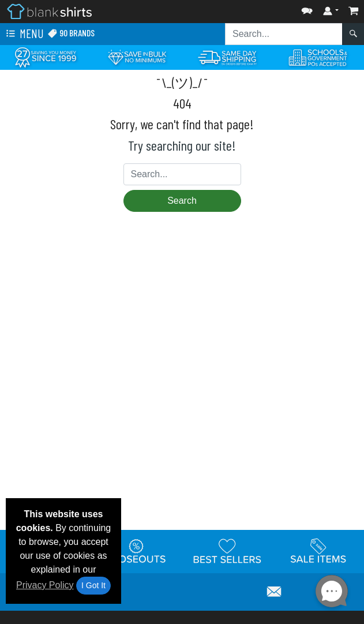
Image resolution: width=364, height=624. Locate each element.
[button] (307, 8)
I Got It (93, 585)
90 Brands (71, 33)
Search (182, 201)
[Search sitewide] (284, 34)
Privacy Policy (45, 585)
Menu (24, 34)
